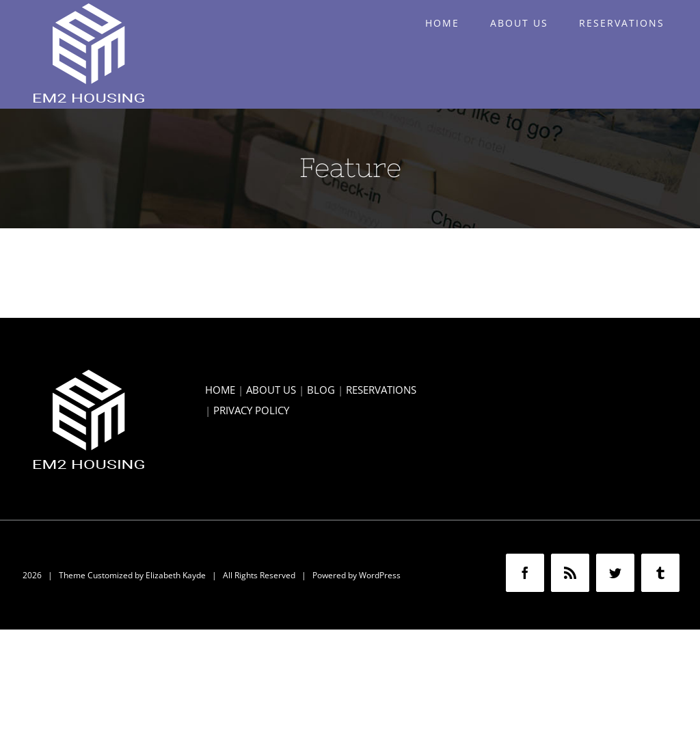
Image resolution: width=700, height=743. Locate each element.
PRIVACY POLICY (251, 410)
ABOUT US (271, 390)
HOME (220, 390)
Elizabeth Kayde (176, 575)
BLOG (321, 390)
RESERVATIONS (381, 390)
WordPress (380, 575)
